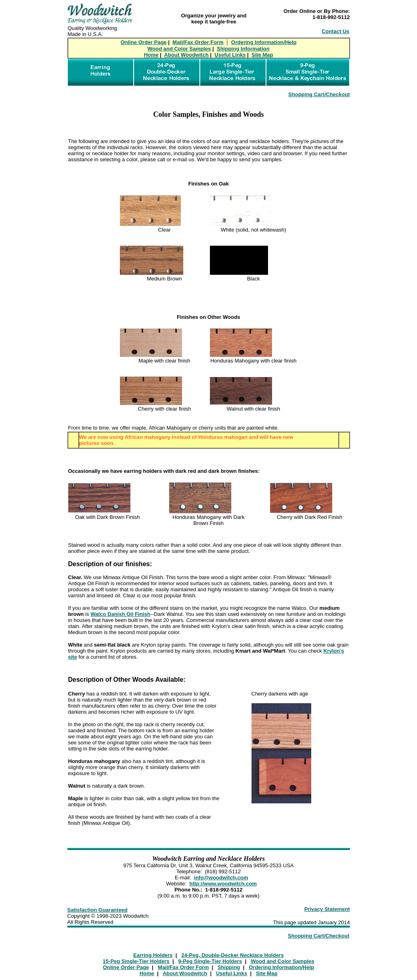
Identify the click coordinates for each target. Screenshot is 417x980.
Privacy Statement (327, 909)
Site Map (262, 55)
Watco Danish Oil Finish (120, 614)
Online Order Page (144, 42)
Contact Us (336, 31)
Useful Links (230, 55)
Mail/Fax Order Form (198, 42)
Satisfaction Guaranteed (98, 910)
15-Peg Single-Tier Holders (136, 961)
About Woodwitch (186, 55)
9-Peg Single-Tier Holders (210, 961)
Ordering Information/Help (264, 42)
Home (151, 55)
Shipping (229, 967)
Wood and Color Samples (179, 49)
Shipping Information (243, 49)
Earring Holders (153, 955)
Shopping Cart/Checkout (319, 94)
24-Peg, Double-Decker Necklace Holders (233, 955)
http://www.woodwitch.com (223, 884)
